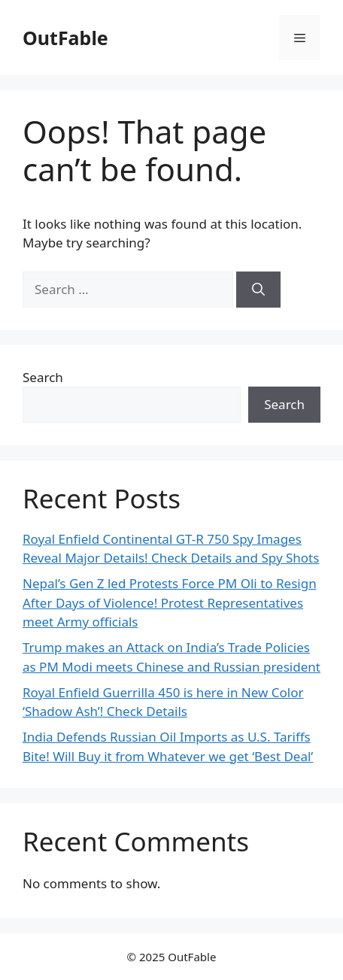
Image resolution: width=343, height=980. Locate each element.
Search (43, 377)
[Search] (258, 290)
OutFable (65, 38)
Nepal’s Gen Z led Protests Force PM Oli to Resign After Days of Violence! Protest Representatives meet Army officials (170, 602)
